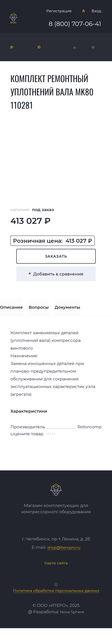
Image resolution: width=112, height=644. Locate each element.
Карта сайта (56, 570)
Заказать (56, 260)
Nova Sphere (72, 628)
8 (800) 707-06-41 (75, 26)
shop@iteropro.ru (64, 555)
